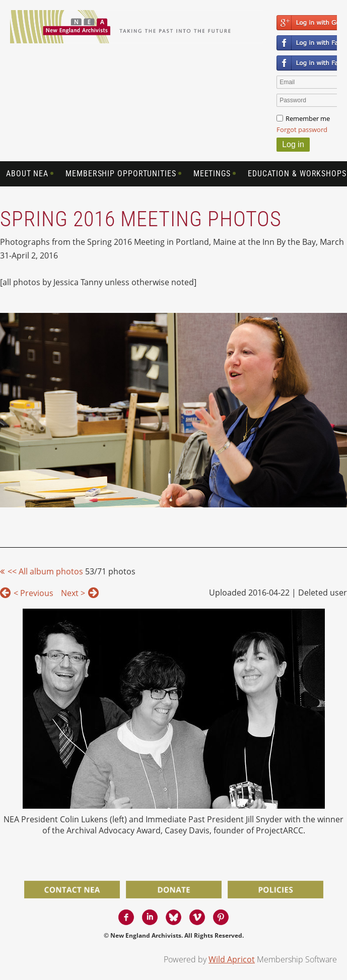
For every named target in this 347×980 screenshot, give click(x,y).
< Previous (33, 593)
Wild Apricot (232, 959)
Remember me (308, 118)
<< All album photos (45, 571)
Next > (73, 593)
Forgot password (302, 129)
